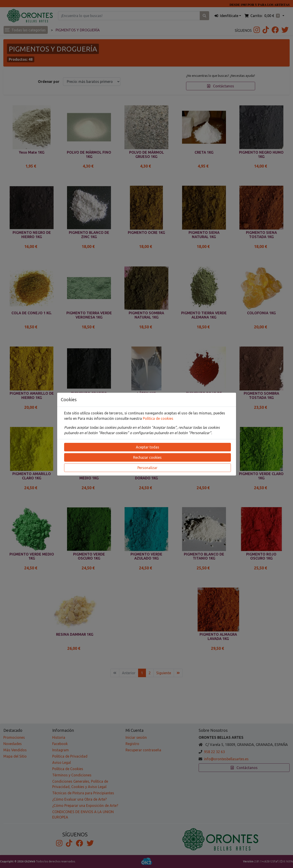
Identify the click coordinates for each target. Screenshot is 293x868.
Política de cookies (158, 418)
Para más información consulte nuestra (110, 418)
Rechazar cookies (147, 457)
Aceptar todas (148, 447)
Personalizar (147, 468)
